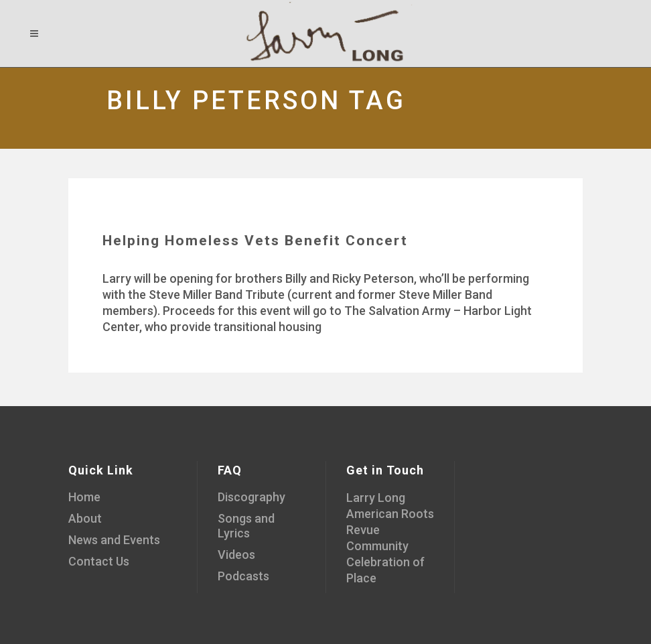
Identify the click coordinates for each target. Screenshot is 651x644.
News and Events (114, 540)
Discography (251, 497)
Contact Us (99, 561)
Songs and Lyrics (246, 526)
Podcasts (243, 576)
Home (84, 497)
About (85, 518)
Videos (236, 555)
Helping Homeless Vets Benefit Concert (255, 241)
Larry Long (376, 498)
